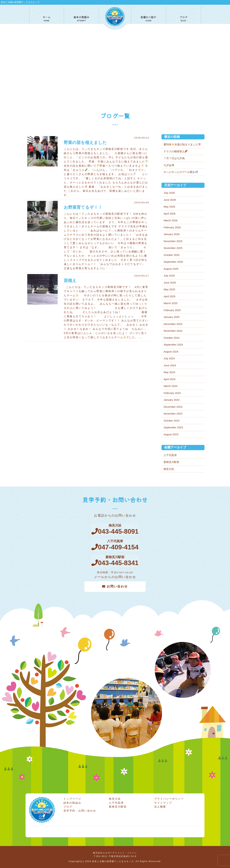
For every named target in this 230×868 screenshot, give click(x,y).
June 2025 (170, 283)
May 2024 (169, 372)
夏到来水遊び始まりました (182, 144)
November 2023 (173, 414)
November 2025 (173, 248)
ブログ (68, 806)
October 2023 (172, 421)
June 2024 (170, 365)
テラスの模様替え (175, 151)
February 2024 (172, 393)
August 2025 (171, 269)
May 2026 (169, 207)
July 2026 (169, 193)
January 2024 (172, 400)
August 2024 (171, 352)
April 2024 (170, 379)
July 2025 (169, 276)
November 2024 (173, 331)
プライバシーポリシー (169, 798)
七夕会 (169, 165)
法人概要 (160, 806)
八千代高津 (170, 455)
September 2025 (173, 262)
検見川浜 (169, 469)
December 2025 (173, 241)
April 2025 (170, 296)
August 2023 (171, 434)
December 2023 (173, 407)
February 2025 (172, 310)
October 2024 (172, 338)
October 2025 (172, 255)
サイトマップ (163, 802)
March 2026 (170, 220)
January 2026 (172, 234)
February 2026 (172, 227)
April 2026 (170, 214)
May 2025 (169, 289)
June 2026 (170, 200)
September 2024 (173, 345)
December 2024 (173, 324)
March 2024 (170, 386)
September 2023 (173, 427)
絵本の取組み (72, 802)
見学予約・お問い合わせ (80, 810)
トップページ (72, 798)
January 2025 (172, 317)
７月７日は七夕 (174, 158)
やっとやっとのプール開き (181, 172)
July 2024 (169, 358)
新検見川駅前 (171, 462)
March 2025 (170, 303)
